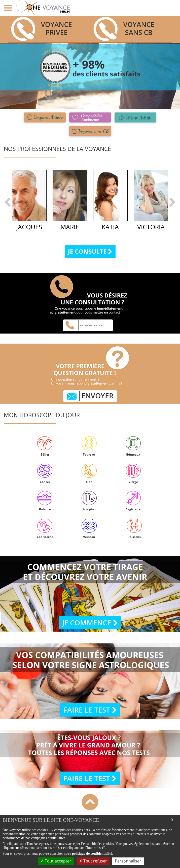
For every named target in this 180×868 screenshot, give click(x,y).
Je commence (90, 623)
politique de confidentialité (92, 854)
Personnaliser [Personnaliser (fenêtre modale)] (128, 861)
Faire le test (90, 710)
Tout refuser (93, 861)
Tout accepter (56, 861)
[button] (7, 214)
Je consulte (90, 251)
